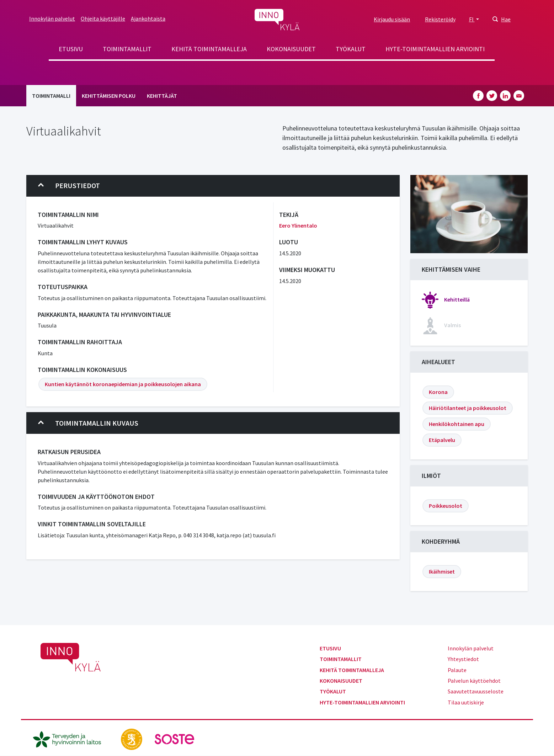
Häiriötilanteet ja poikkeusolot (468, 408)
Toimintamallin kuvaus (88, 423)
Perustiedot (69, 186)
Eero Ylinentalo (298, 225)
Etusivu (71, 49)
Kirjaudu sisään (392, 19)
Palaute (457, 670)
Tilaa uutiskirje (466, 702)
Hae (506, 19)
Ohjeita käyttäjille (103, 18)
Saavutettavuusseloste (476, 691)
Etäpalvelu (442, 440)
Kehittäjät (162, 96)
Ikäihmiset (442, 571)
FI (472, 19)
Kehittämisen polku (109, 96)
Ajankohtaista (148, 18)
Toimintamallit (127, 49)
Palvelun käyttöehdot (474, 681)
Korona (438, 392)
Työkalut (351, 49)
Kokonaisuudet (291, 49)
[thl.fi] (71, 739)
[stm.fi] (132, 739)
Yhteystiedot (463, 659)
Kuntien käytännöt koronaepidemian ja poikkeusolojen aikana (123, 384)
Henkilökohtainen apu (457, 424)
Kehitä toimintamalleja (209, 49)
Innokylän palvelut (52, 18)
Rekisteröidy (440, 19)
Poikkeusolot (446, 506)
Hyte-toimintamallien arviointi (435, 49)
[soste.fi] (175, 739)
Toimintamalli (51, 96)
